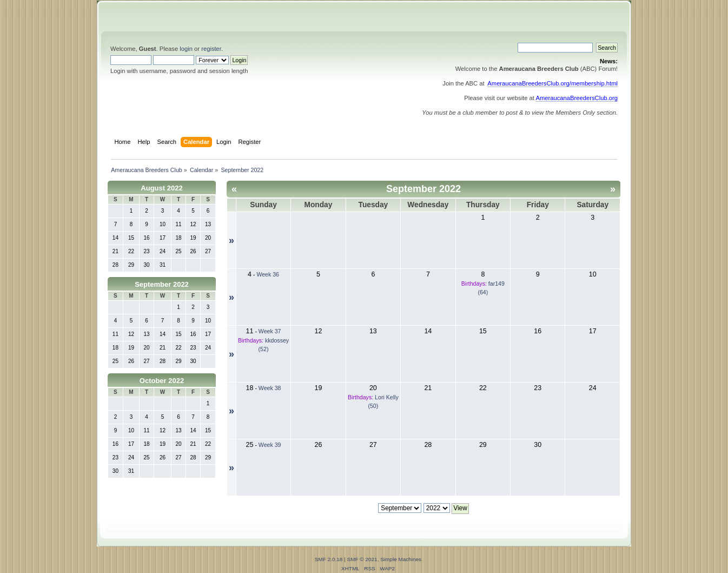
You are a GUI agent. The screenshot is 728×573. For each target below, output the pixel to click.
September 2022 (162, 284)
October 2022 (162, 381)
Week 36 (268, 274)
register (211, 49)
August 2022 (161, 188)
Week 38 (270, 388)
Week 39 (270, 445)
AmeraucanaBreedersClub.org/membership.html (552, 83)
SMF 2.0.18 (329, 559)
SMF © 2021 (362, 559)
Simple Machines (401, 559)
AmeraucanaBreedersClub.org (577, 98)
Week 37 (270, 331)
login (186, 49)
